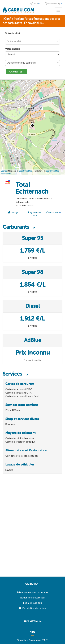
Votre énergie (13, 49)
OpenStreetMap (25, 171)
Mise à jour (53, 212)
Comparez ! (16, 72)
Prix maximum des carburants (33, 592)
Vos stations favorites (32, 608)
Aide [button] (35, 3)
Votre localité (12, 33)
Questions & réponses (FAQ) (32, 640)
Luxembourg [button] (54, 3)
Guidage (13, 212)
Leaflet (4, 171)
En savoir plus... (34, 23)
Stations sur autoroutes (33, 598)
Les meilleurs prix (32, 603)
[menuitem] (32, 585)
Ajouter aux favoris (34, 214)
